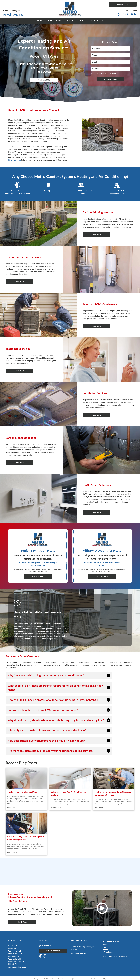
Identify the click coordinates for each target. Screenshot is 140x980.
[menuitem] (40, 21)
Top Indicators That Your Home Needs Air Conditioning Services (113, 793)
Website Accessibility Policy (98, 979)
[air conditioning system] (70, 778)
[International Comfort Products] (29, 866)
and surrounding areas (17, 967)
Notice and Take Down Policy (81, 979)
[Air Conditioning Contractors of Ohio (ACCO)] (70, 877)
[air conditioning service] (26, 823)
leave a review (34, 636)
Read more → (12, 808)
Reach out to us (15, 160)
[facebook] (41, 956)
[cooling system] (26, 778)
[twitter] (45, 956)
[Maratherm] (29, 877)
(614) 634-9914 (127, 14)
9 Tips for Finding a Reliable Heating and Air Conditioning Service (26, 838)
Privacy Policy (38, 979)
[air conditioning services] (114, 778)
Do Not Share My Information (52, 979)
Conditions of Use (67, 979)
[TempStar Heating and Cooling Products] (111, 866)
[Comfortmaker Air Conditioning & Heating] (70, 866)
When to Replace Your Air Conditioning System (68, 793)
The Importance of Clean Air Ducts (22, 792)
